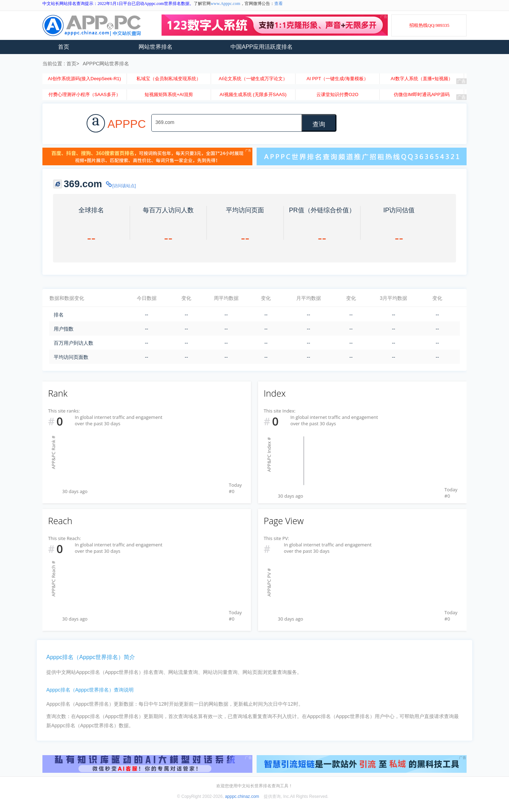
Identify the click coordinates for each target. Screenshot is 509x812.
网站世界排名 (156, 47)
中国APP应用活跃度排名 (262, 47)
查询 (319, 124)
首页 (64, 47)
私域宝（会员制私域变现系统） (169, 79)
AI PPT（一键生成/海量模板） (337, 79)
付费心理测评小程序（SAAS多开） (84, 94)
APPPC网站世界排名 (106, 64)
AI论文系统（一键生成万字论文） (253, 79)
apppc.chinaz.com (242, 796)
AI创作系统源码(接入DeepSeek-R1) (84, 79)
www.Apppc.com (226, 4)
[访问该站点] (121, 186)
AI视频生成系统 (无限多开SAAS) (253, 94)
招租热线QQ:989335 (429, 25)
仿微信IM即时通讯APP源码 (422, 94)
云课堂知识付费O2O (337, 94)
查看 (279, 4)
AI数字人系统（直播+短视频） (422, 79)
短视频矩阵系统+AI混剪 (169, 94)
